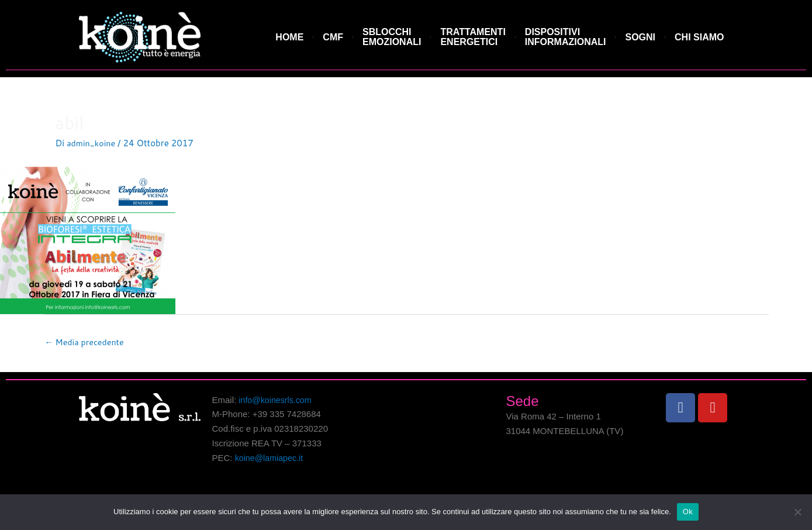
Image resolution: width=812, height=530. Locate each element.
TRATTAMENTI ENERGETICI (473, 37)
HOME (289, 37)
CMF (333, 37)
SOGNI (640, 37)
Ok (688, 512)
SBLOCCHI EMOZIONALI (392, 37)
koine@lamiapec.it (271, 458)
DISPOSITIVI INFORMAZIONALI (566, 37)
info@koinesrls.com (277, 400)
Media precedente (87, 343)
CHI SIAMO (699, 37)
